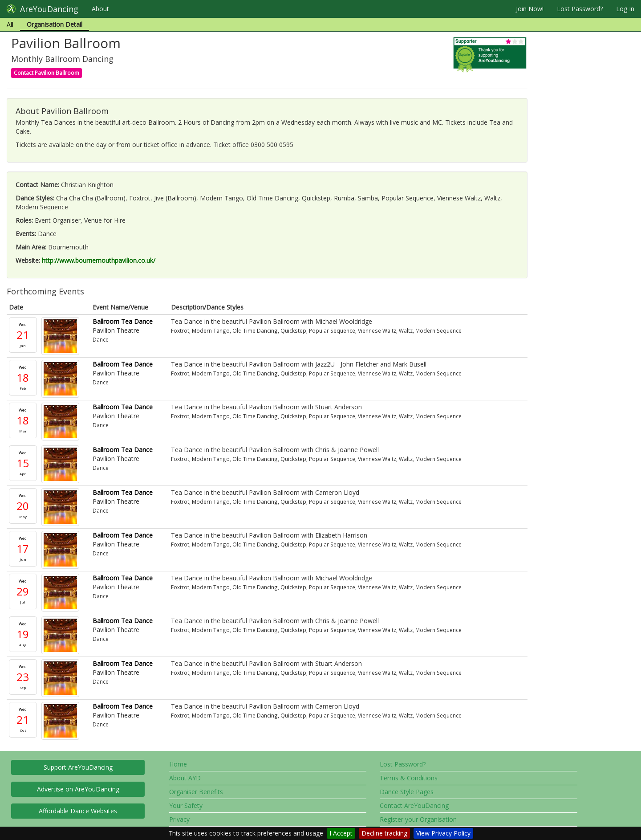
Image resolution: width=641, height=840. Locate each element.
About (100, 9)
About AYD (185, 778)
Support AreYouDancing (78, 767)
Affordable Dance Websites (78, 811)
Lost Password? (580, 9)
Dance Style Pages (407, 792)
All (10, 24)
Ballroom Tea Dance (123, 321)
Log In (625, 9)
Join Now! (530, 9)
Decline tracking (384, 833)
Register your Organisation (418, 819)
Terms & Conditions (409, 778)
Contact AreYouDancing (414, 805)
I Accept (341, 833)
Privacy (179, 819)
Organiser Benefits (196, 792)
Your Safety (186, 805)
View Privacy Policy (443, 833)
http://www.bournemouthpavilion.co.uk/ (99, 260)
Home (178, 764)
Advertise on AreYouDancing (78, 789)
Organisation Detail (55, 24)
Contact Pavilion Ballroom (47, 73)
